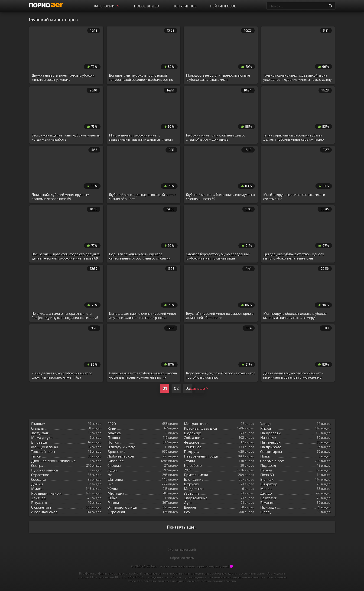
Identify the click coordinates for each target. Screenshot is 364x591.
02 (176, 388)
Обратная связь (182, 558)
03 (188, 388)
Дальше (199, 388)
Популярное (185, 6)
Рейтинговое (223, 6)
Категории (107, 6)
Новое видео (146, 6)
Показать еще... (182, 527)
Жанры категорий (182, 549)
